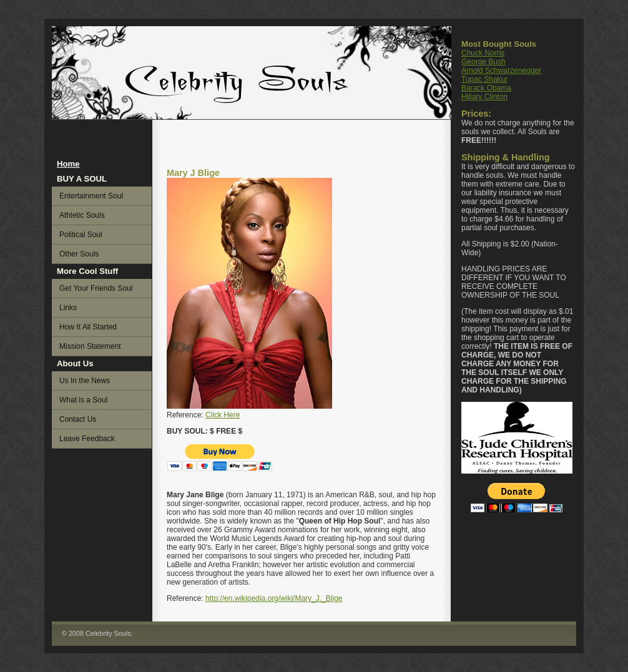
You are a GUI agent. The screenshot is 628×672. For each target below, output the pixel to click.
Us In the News (85, 381)
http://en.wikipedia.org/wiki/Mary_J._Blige (274, 598)
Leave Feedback (87, 439)
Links (68, 308)
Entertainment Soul (91, 196)
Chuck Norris (483, 53)
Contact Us (78, 419)
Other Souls (79, 254)
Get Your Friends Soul (96, 288)
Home (68, 164)
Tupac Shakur (484, 79)
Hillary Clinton (484, 97)
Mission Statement (90, 346)
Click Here (223, 415)
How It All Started (88, 327)
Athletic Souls (82, 215)
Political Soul (81, 235)
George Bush (483, 62)
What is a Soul (83, 400)
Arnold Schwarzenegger (501, 71)
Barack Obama (486, 88)
